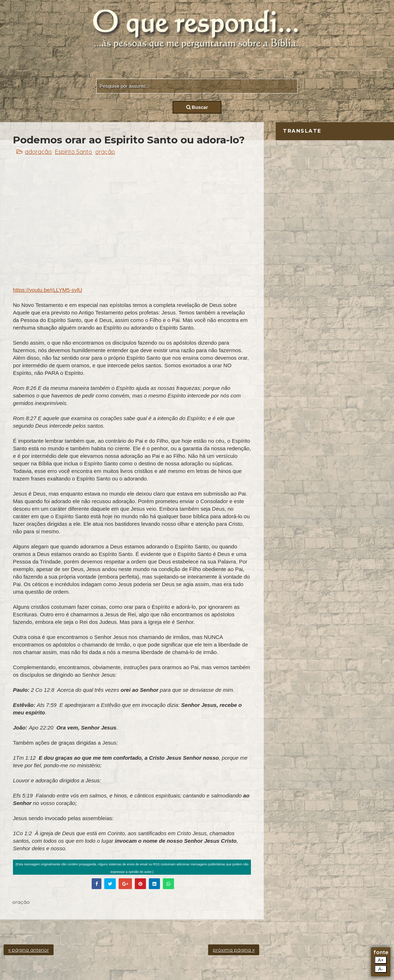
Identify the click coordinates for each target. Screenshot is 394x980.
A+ (381, 960)
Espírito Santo (74, 152)
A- (381, 969)
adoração (38, 152)
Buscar (197, 107)
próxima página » (234, 950)
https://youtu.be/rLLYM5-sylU (47, 290)
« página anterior (29, 950)
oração (105, 152)
